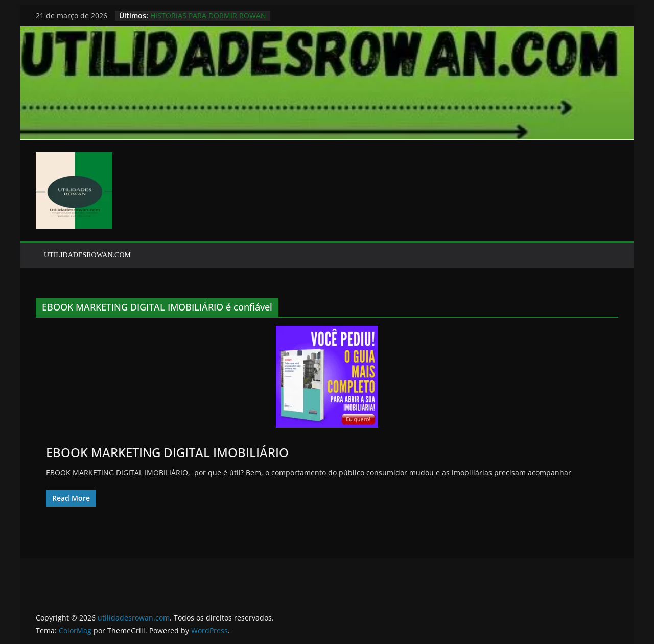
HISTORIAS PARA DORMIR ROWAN (208, 16)
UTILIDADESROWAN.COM (87, 255)
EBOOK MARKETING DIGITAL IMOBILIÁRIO (167, 452)
